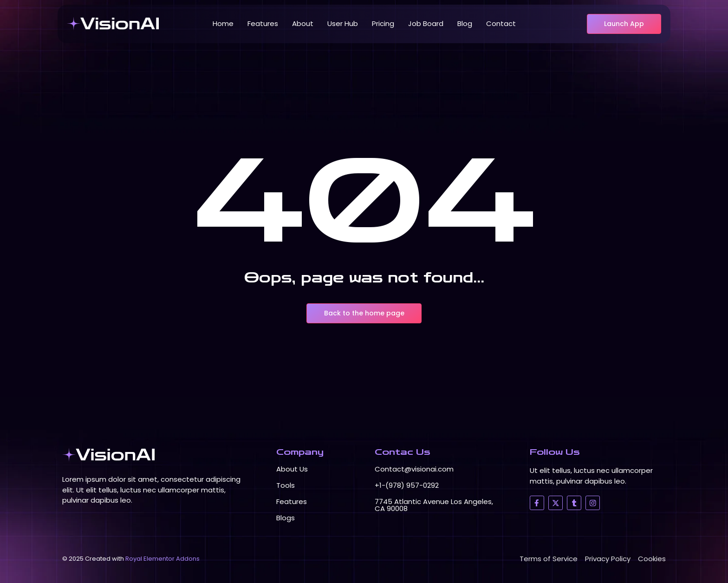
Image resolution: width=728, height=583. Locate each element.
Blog (465, 23)
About (303, 23)
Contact (501, 23)
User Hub (343, 23)
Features (263, 23)
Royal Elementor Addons (162, 559)
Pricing (383, 23)
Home (223, 23)
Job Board (426, 23)
